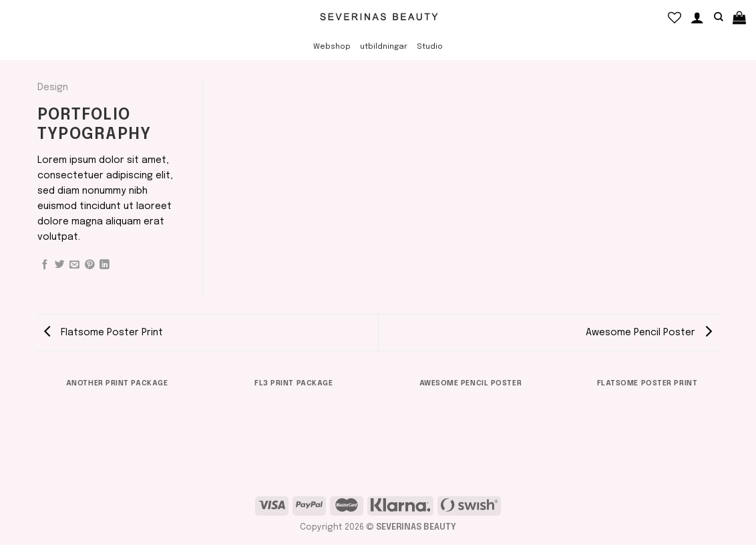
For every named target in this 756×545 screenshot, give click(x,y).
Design (53, 87)
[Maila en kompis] (74, 265)
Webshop (332, 47)
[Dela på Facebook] (45, 265)
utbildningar (384, 47)
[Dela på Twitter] (60, 265)
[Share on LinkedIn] (105, 265)
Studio (430, 47)
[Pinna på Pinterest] (90, 265)
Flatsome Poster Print (104, 333)
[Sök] (719, 17)
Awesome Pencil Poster (649, 333)
